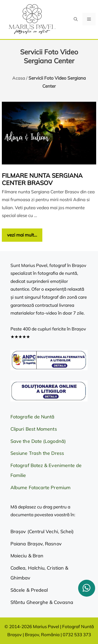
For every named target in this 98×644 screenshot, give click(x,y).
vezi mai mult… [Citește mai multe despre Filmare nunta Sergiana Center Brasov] (22, 235)
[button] (76, 19)
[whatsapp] (87, 588)
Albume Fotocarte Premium (41, 487)
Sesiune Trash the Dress (37, 453)
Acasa (19, 78)
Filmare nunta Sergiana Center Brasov (42, 179)
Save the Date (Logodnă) (38, 441)
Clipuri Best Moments (34, 429)
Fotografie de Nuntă (33, 417)
